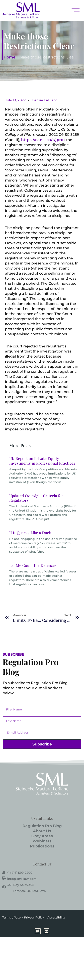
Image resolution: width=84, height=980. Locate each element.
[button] (74, 10)
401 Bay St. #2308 (18, 885)
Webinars (42, 841)
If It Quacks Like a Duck (30, 533)
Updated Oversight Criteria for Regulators (36, 498)
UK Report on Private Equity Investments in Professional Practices (42, 461)
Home (10, 57)
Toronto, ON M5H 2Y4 (29, 891)
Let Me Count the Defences (33, 565)
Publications (42, 846)
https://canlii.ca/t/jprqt (43, 140)
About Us (42, 831)
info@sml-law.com (19, 879)
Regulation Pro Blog (42, 826)
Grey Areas (42, 836)
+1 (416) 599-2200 (17, 873)
